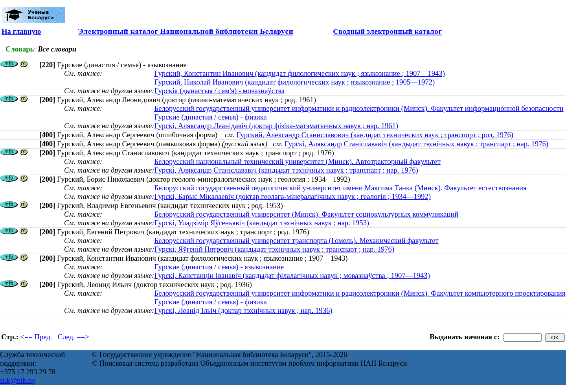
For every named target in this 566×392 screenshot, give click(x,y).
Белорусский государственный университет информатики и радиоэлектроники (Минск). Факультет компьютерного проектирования (360, 293)
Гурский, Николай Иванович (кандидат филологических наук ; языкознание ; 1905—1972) (294, 82)
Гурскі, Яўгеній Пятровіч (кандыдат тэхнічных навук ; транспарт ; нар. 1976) (274, 249)
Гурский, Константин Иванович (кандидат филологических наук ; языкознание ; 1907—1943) (299, 73)
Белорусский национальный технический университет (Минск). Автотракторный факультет (297, 161)
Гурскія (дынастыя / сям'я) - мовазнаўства (219, 91)
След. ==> (74, 337)
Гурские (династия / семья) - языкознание (219, 267)
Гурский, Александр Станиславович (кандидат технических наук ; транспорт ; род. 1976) (375, 135)
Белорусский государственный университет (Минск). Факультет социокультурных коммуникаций (306, 214)
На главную (21, 31)
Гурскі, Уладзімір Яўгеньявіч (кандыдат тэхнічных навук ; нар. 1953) (262, 223)
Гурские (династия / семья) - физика (210, 117)
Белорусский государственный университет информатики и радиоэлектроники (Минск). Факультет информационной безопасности (359, 108)
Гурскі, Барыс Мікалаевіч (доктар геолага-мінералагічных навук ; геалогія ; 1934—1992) (292, 196)
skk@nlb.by (18, 380)
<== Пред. (36, 337)
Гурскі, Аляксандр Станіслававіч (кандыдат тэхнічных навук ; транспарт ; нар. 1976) (416, 144)
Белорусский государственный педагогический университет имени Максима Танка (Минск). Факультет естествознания (340, 188)
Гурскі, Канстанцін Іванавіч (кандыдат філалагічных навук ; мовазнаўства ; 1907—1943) (292, 275)
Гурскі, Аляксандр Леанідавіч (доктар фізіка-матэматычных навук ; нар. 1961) (276, 126)
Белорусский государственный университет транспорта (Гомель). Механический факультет (296, 240)
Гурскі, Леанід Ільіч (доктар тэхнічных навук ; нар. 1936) (243, 310)
